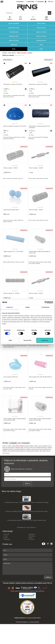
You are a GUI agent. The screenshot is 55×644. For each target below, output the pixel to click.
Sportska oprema (41, 40)
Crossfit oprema (14, 32)
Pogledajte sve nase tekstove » (27, 527)
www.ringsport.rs (24, 622)
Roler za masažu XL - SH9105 (11, 293)
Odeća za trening (14, 40)
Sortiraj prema (48, 60)
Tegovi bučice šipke (14, 28)
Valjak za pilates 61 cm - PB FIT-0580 (13, 252)
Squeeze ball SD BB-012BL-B (11, 210)
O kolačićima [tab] (45, 307)
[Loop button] (49, 13)
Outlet (41, 49)
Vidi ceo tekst (6, 453)
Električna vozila (14, 36)
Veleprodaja (7, 539)
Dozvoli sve (45, 340)
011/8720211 (20, 2)
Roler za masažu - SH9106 (36, 168)
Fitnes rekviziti (41, 24)
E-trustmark (31, 539)
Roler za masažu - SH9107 (36, 293)
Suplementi (14, 45)
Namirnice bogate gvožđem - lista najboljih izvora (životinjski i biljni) (27, 511)
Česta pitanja (32, 536)
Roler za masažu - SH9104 (11, 168)
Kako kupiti (6, 534)
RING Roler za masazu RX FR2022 (38, 84)
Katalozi (31, 538)
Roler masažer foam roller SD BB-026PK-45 (40, 377)
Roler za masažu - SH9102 (36, 210)
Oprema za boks (41, 28)
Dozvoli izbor (27, 340)
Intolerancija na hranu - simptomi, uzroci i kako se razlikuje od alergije (27, 502)
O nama (6, 536)
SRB (52, 2)
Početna (5, 53)
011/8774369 (30, 2)
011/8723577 (40, 2)
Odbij (10, 340)
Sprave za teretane (41, 32)
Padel (41, 45)
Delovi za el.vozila (41, 36)
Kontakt (5, 538)
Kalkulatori (32, 534)
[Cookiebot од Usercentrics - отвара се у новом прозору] (46, 302)
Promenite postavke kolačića (33, 618)
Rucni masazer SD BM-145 (11, 377)
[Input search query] (12, 13)
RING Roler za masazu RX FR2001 (13, 84)
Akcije (14, 49)
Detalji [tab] (27, 307)
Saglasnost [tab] (10, 307)
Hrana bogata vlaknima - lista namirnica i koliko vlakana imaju (27, 520)
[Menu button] (2, 2)
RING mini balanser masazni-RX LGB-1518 (15, 126)
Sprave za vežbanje (14, 24)
